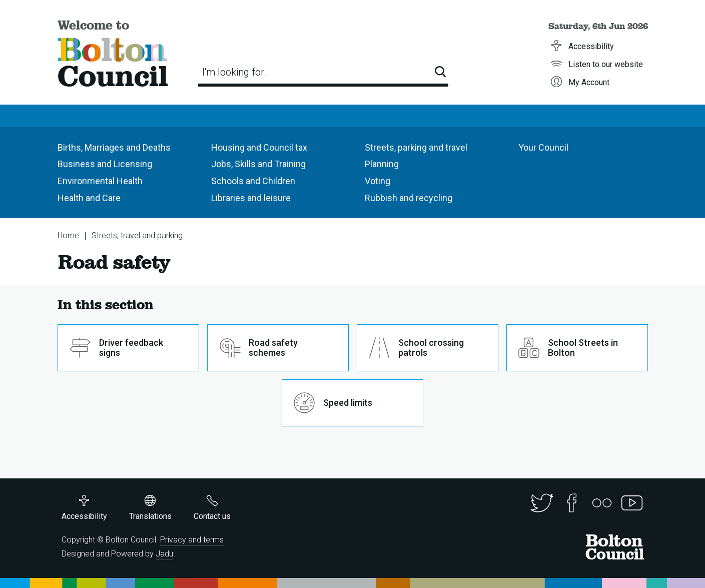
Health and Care (89, 198)
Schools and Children (253, 181)
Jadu (164, 554)
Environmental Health (100, 181)
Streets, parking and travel (416, 147)
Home (68, 235)
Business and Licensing (105, 164)
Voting (378, 181)
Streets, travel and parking (137, 235)
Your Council (543, 147)
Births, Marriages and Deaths (114, 147)
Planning (382, 164)
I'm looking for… (236, 72)
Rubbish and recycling (409, 198)
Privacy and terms (192, 540)
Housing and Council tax (259, 147)
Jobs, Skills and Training (258, 164)
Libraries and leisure (251, 198)
